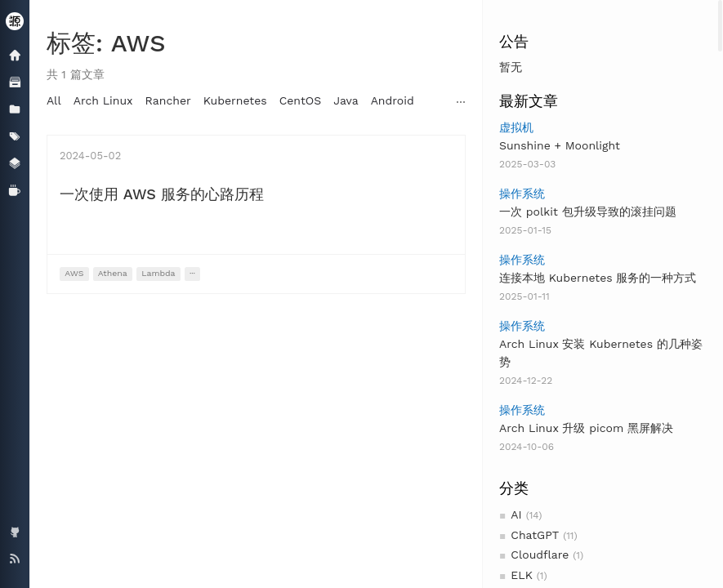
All (54, 100)
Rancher (168, 100)
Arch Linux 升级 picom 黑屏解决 (586, 428)
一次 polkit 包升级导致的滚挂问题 (588, 212)
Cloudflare (540, 555)
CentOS (301, 100)
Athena (113, 273)
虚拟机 (516, 127)
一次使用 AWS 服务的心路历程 (162, 194)
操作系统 (522, 194)
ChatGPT (535, 535)
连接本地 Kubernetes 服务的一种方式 (598, 278)
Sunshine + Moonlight (560, 145)
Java (346, 100)
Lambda (158, 273)
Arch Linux (103, 100)
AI (516, 514)
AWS (74, 273)
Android (393, 100)
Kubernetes (235, 100)
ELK (522, 575)
